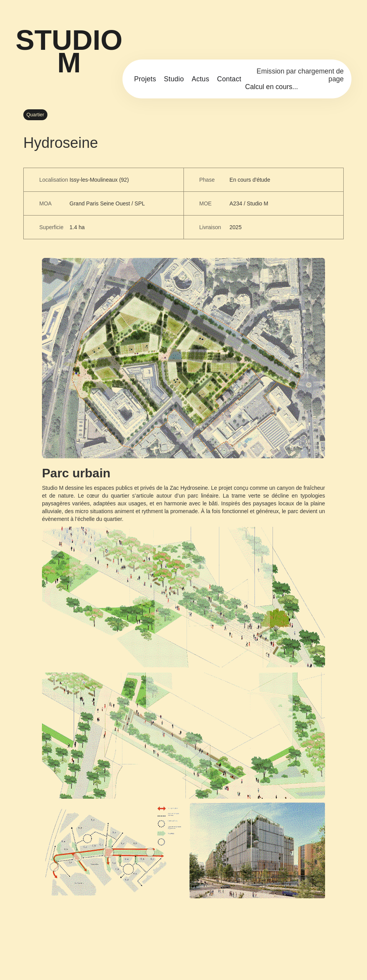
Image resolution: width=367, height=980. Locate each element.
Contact (229, 79)
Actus (200, 79)
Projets (145, 79)
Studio (174, 79)
